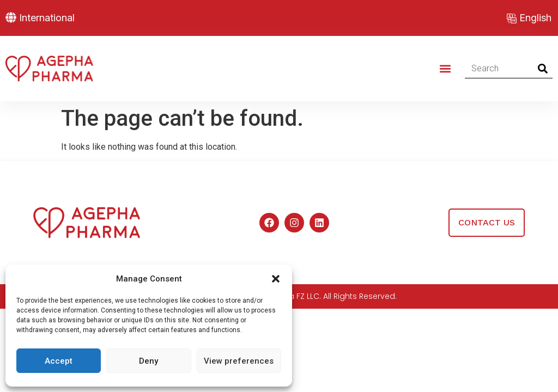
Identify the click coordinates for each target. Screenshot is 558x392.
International (47, 18)
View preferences (239, 361)
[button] (276, 279)
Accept (59, 361)
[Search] (543, 69)
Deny (148, 361)
